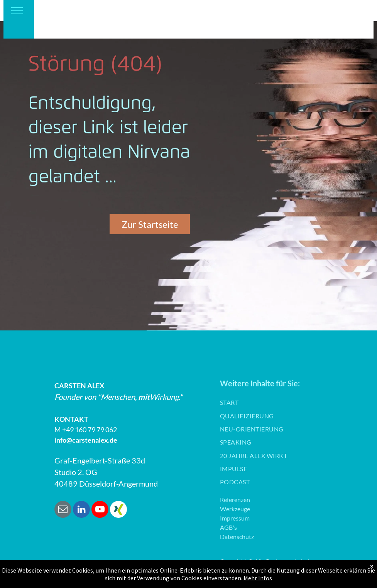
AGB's (228, 527)
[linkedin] (81, 510)
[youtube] (100, 510)
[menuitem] (229, 403)
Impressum (235, 518)
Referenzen (235, 500)
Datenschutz (237, 537)
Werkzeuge (235, 509)
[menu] (17, 11)
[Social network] (118, 510)
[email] (63, 510)
